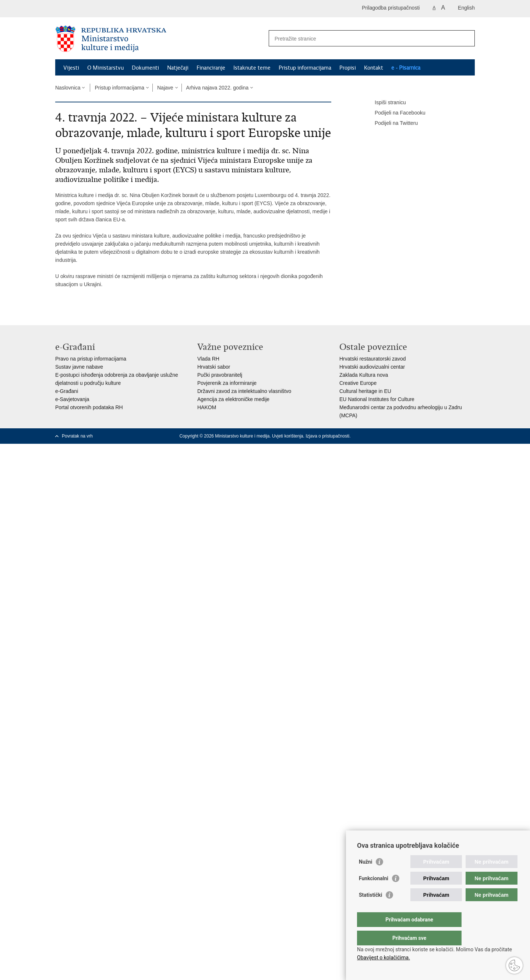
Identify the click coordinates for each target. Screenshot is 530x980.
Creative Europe (358, 383)
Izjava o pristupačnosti (327, 436)
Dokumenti (145, 68)
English (466, 8)
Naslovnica (68, 88)
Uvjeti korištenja (288, 436)
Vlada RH (208, 359)
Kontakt (374, 68)
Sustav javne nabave (79, 367)
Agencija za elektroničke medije (233, 399)
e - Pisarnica (406, 68)
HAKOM (207, 407)
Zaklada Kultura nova (364, 375)
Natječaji (178, 68)
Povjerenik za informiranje (227, 383)
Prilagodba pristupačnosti (391, 8)
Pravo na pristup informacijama (91, 359)
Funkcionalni (374, 893)
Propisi (348, 68)
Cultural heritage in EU (365, 391)
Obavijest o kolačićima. (384, 958)
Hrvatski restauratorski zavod (373, 359)
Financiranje (211, 68)
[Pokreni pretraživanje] (466, 38)
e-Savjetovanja (72, 399)
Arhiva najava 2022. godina (218, 88)
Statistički (370, 910)
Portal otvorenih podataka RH (89, 407)
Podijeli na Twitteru (391, 123)
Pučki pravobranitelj (220, 375)
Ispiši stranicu (385, 103)
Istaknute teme (252, 68)
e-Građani (67, 391)
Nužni (365, 877)
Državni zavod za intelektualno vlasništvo (244, 391)
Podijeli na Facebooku (395, 113)
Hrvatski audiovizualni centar (372, 367)
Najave (165, 88)
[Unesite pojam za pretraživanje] (364, 38)
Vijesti (71, 68)
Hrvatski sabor (214, 367)
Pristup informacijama (305, 68)
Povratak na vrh (77, 436)
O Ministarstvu (105, 68)
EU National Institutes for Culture (377, 399)
